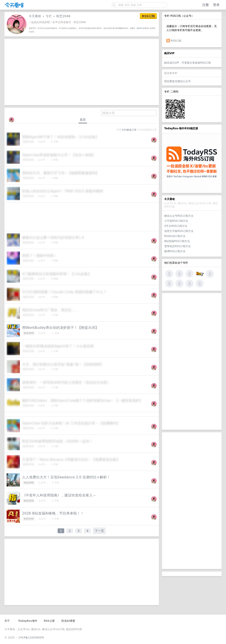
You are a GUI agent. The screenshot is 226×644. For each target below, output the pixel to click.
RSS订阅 (176, 41)
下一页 (99, 531)
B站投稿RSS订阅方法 (177, 241)
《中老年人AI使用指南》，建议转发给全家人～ (59, 495)
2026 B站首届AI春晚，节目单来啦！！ (53, 513)
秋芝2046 (63, 16)
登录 (216, 5)
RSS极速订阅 (129, 130)
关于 (7, 621)
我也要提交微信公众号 (177, 81)
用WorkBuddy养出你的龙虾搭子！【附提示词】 (60, 328)
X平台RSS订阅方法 (176, 226)
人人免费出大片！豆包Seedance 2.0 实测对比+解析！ (66, 477)
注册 (205, 5)
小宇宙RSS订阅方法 (176, 221)
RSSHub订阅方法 (175, 236)
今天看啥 (35, 16)
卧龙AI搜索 (68, 621)
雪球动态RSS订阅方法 (177, 246)
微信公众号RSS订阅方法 (179, 216)
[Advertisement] (192, 361)
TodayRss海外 (28, 621)
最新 (83, 120)
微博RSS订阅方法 (175, 251)
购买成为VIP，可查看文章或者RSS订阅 (187, 63)
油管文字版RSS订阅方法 (179, 231)
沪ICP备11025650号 (31, 638)
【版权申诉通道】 (143, 28)
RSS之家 (49, 621)
